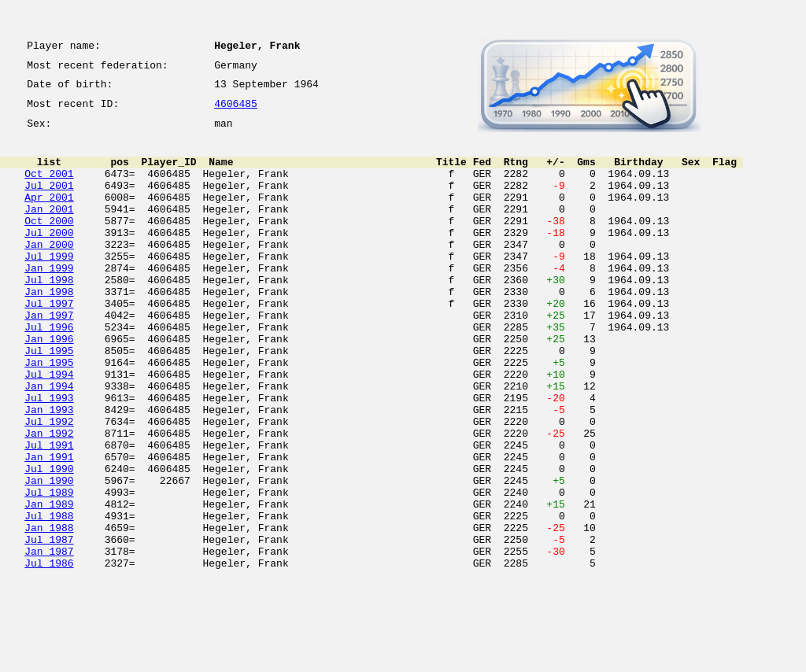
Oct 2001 (49, 187)
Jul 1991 (49, 513)
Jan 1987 (49, 641)
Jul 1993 (49, 456)
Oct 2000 (49, 244)
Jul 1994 (49, 428)
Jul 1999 (49, 286)
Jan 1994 (49, 442)
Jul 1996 (49, 371)
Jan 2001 (49, 230)
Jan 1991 (49, 527)
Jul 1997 (49, 343)
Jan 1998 (49, 329)
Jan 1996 (49, 386)
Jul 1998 (49, 315)
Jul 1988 (49, 598)
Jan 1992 (49, 499)
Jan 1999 (49, 301)
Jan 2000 (49, 272)
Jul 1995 (49, 400)
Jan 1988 (49, 612)
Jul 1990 (49, 541)
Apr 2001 (49, 216)
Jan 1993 (49, 471)
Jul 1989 (49, 570)
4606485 (236, 112)
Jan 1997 (49, 357)
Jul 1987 (49, 626)
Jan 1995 (49, 414)
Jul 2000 (49, 258)
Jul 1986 (49, 655)
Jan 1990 (49, 556)
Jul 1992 (49, 485)
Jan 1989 (49, 584)
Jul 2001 (49, 201)
